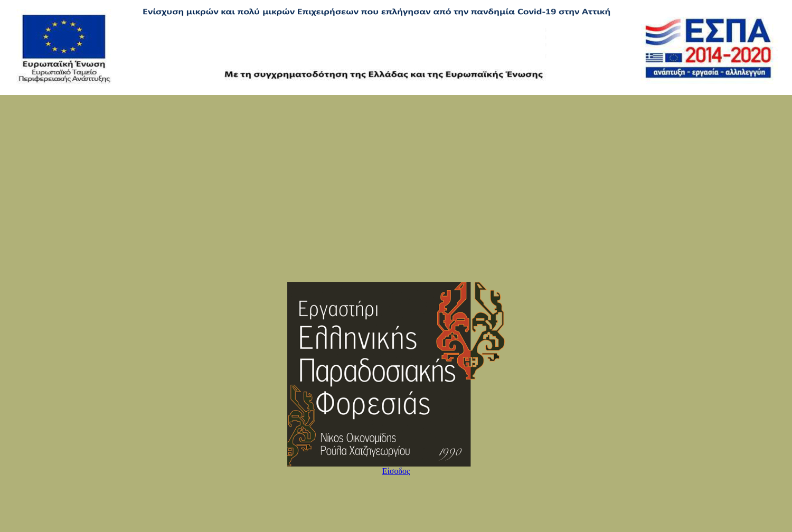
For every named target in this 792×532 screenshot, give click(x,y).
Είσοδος (396, 471)
